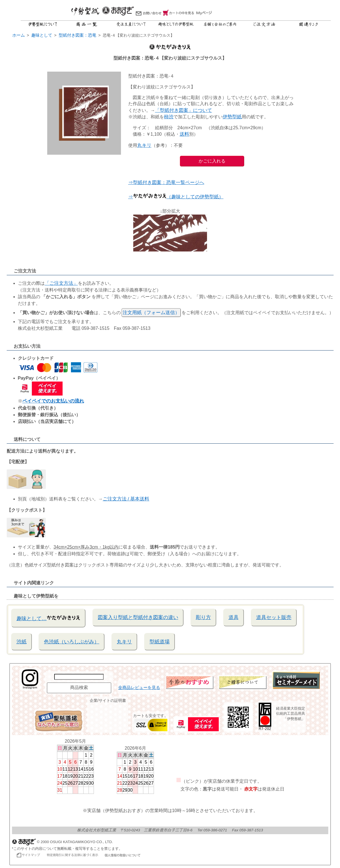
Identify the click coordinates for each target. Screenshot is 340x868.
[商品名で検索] (79, 677)
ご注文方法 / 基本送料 (126, 499)
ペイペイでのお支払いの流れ (53, 401)
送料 (184, 134)
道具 (234, 617)
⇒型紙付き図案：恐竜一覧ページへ (166, 183)
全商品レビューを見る (139, 688)
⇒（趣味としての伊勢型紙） (176, 197)
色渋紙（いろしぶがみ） (72, 642)
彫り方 (203, 617)
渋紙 (22, 642)
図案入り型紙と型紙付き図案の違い (138, 617)
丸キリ (144, 145)
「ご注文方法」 (61, 283)
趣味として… (48, 618)
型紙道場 (160, 642)
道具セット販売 (274, 617)
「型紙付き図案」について (184, 110)
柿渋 (169, 117)
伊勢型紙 (232, 117)
